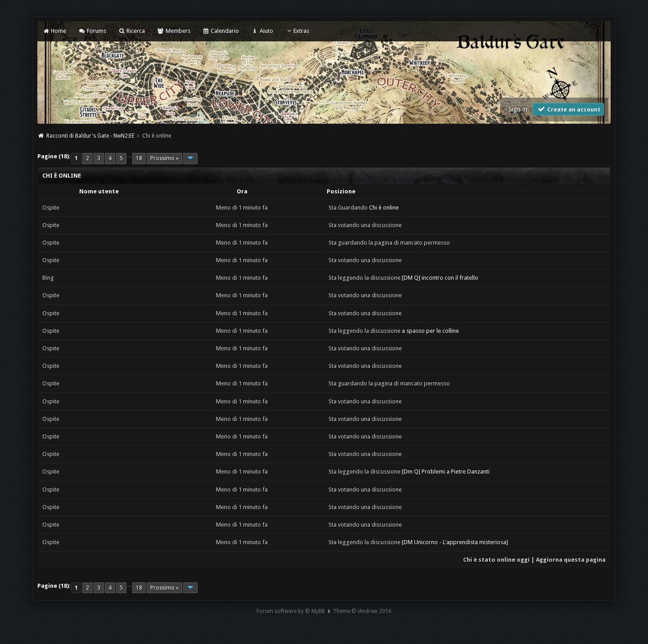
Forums (92, 31)
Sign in (518, 109)
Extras (297, 31)
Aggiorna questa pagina (571, 560)
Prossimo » (164, 158)
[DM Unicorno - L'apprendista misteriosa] (455, 542)
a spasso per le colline (430, 331)
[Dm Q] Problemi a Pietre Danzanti (446, 472)
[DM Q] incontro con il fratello (440, 278)
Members (173, 31)
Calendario (221, 31)
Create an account (568, 109)
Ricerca (132, 31)
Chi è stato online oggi (496, 560)
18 (139, 158)
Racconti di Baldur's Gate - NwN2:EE (90, 136)
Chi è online (384, 208)
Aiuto (262, 31)
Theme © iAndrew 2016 (362, 611)
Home (54, 31)
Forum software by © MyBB (291, 611)
